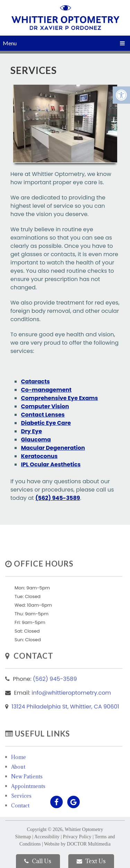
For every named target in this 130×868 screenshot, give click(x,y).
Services (21, 811)
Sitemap (23, 837)
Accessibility (47, 837)
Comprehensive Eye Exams (59, 398)
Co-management (46, 390)
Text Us (91, 861)
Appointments (28, 801)
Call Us (38, 861)
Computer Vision (45, 406)
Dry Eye (31, 431)
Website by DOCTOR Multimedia (77, 844)
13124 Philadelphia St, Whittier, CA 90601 (65, 718)
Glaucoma (36, 440)
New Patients (27, 791)
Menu (10, 43)
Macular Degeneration (53, 448)
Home (19, 772)
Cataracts (35, 381)
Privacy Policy (77, 837)
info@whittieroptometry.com (71, 705)
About (18, 782)
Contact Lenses (43, 415)
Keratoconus (39, 456)
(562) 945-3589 (58, 498)
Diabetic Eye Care (46, 423)
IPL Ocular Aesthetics (51, 464)
